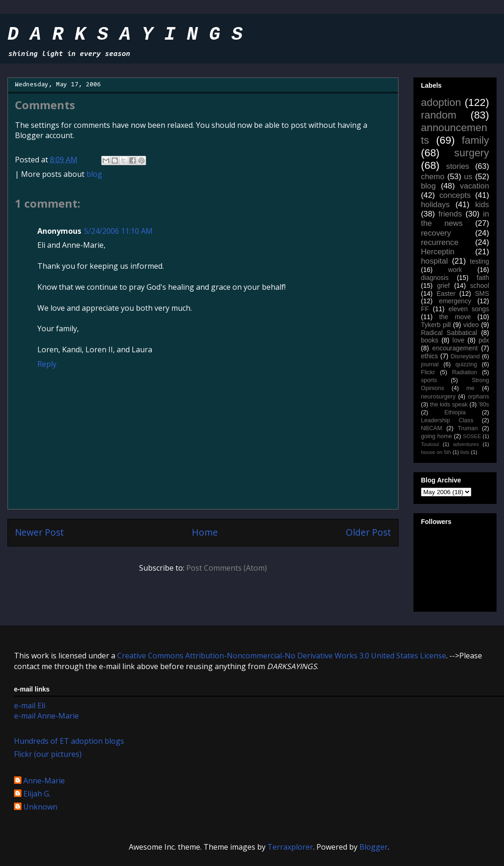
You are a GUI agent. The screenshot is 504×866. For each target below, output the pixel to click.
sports (429, 380)
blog (94, 174)
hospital (434, 261)
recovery (436, 233)
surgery (472, 153)
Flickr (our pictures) (48, 754)
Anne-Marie (44, 781)
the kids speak (449, 405)
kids (482, 205)
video (471, 325)
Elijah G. (37, 794)
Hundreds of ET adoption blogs (69, 741)
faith (483, 278)
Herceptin (438, 252)
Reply (47, 364)
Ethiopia (455, 412)
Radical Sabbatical (449, 333)
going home (436, 436)
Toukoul (430, 444)
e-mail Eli (30, 705)
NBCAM (431, 428)
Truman (468, 428)
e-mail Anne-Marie (46, 716)
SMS (482, 293)
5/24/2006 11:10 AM (118, 231)
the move (455, 317)
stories (458, 166)
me (470, 388)
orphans (479, 397)
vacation (474, 186)
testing (479, 261)
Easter (446, 293)
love (459, 340)
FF (425, 309)
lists (465, 452)
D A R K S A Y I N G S (125, 35)
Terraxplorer (290, 847)
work (455, 270)
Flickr (428, 372)
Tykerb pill (436, 325)
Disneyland (465, 356)
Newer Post (39, 532)
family (476, 140)
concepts (455, 195)
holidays (435, 205)
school (480, 286)
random (439, 115)
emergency (455, 301)
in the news (455, 219)
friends (450, 214)
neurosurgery (438, 397)
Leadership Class (447, 420)
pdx (484, 340)
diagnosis (435, 278)
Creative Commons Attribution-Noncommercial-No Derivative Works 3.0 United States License (282, 656)
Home (205, 532)
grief (443, 286)
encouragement (455, 348)
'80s (484, 405)
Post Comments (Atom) (227, 568)
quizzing (466, 364)
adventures (466, 444)
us (468, 177)
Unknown (40, 807)
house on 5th (436, 452)
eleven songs (469, 309)
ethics (430, 356)
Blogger (374, 847)
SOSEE (472, 436)
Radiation (465, 372)
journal (430, 364)
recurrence (440, 242)
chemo (433, 177)
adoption (441, 102)
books (430, 340)
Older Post (368, 532)
